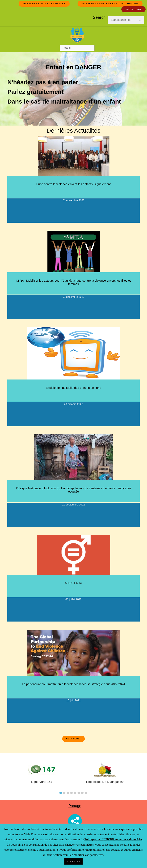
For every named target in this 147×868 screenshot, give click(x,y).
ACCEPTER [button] (73, 861)
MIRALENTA (73, 583)
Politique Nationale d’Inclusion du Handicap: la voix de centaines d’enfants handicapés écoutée (73, 490)
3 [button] (68, 793)
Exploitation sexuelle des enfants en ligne (73, 388)
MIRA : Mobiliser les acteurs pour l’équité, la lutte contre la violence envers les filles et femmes (73, 282)
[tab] (61, 792)
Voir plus (73, 739)
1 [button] (61, 793)
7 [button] (82, 793)
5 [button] (75, 793)
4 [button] (71, 793)
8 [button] (86, 793)
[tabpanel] (105, 775)
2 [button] (64, 793)
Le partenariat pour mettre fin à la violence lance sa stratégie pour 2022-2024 (74, 684)
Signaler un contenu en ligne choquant (110, 4)
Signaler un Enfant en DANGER (44, 4)
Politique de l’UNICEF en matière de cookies (113, 839)
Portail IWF (133, 9)
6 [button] (79, 793)
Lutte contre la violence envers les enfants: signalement (73, 184)
